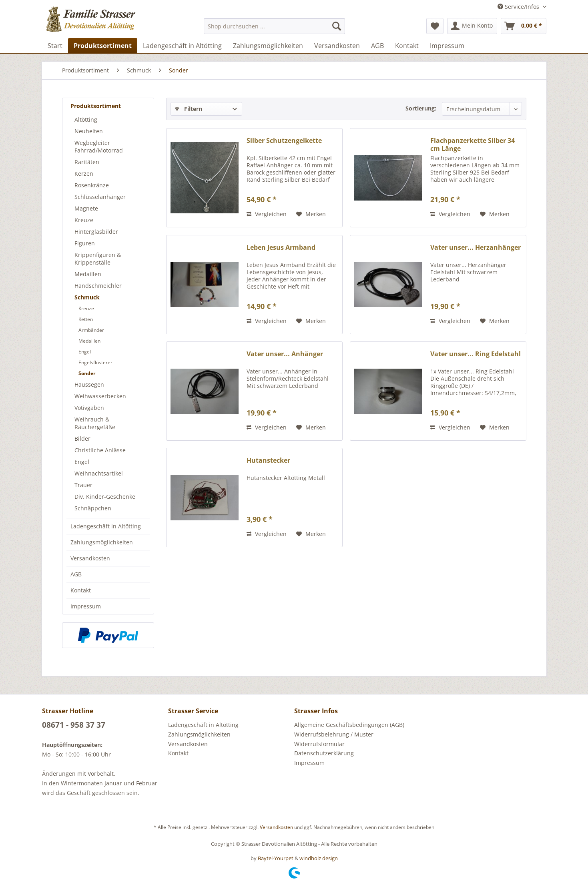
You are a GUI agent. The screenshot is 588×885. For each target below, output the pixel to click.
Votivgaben (89, 408)
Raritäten (87, 162)
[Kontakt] (407, 46)
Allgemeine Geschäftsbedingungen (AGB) (349, 725)
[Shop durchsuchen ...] (274, 26)
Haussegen (89, 384)
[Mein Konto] (472, 26)
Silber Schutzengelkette (284, 141)
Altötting (86, 119)
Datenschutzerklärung (324, 753)
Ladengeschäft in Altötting (106, 526)
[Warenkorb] (524, 26)
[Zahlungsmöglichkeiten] (268, 46)
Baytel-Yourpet (276, 858)
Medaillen (88, 274)
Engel (85, 352)
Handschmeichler (98, 286)
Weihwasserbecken (100, 396)
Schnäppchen (93, 508)
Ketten (86, 319)
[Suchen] (337, 26)
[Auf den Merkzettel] (311, 214)
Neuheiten (89, 131)
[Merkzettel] (435, 26)
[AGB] (377, 46)
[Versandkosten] (337, 46)
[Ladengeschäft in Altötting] (182, 46)
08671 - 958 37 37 (74, 725)
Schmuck (87, 297)
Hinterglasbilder (96, 232)
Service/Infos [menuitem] (519, 7)
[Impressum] (447, 46)
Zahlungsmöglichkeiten (102, 542)
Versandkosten (90, 558)
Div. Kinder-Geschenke (105, 497)
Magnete (86, 208)
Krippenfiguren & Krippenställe (98, 259)
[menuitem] (274, 26)
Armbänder (91, 330)
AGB (76, 574)
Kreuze (84, 220)
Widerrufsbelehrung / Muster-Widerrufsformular (335, 739)
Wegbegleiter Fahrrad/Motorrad (99, 146)
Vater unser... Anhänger (285, 354)
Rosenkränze (92, 185)
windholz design (319, 858)
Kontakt (81, 590)
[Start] (55, 46)
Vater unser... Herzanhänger (476, 248)
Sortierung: (421, 108)
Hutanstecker (268, 461)
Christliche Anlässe (100, 450)
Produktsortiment (96, 106)
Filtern (189, 109)
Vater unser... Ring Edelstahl (476, 354)
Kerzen (84, 174)
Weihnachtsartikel (99, 473)
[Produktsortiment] (103, 46)
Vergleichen (267, 214)
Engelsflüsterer (95, 362)
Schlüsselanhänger (100, 197)
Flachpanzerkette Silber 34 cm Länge (473, 144)
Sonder (87, 373)
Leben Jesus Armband (281, 248)
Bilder (82, 438)
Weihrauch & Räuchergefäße (95, 423)
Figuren (85, 243)
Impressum (86, 606)
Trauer (83, 485)
